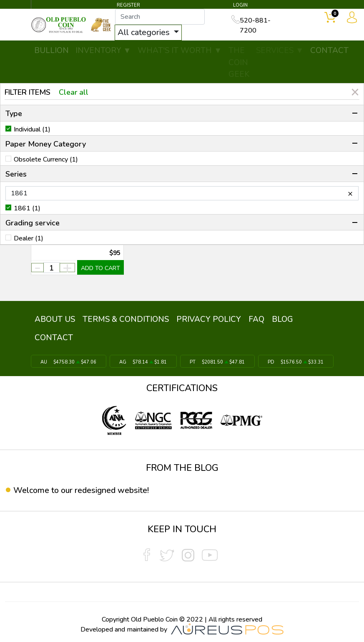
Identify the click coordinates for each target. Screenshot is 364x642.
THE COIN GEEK (239, 63)
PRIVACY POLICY (207, 318)
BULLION (51, 51)
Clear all (74, 92)
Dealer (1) (29, 238)
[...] (164, 17)
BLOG (279, 318)
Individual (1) (32, 129)
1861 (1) (27, 208)
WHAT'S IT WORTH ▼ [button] (180, 51)
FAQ (254, 318)
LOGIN (240, 5)
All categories (149, 33)
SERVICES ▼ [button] (280, 51)
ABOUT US (54, 318)
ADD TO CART (100, 269)
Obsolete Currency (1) (46, 159)
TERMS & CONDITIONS (124, 318)
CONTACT (329, 51)
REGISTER (128, 5)
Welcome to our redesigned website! (82, 487)
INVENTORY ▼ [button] (103, 51)
